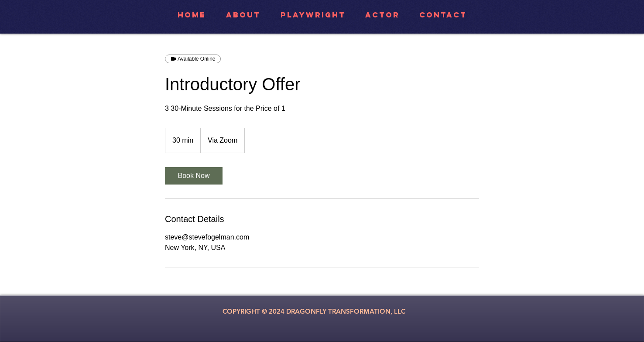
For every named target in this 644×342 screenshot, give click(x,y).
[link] (194, 176)
